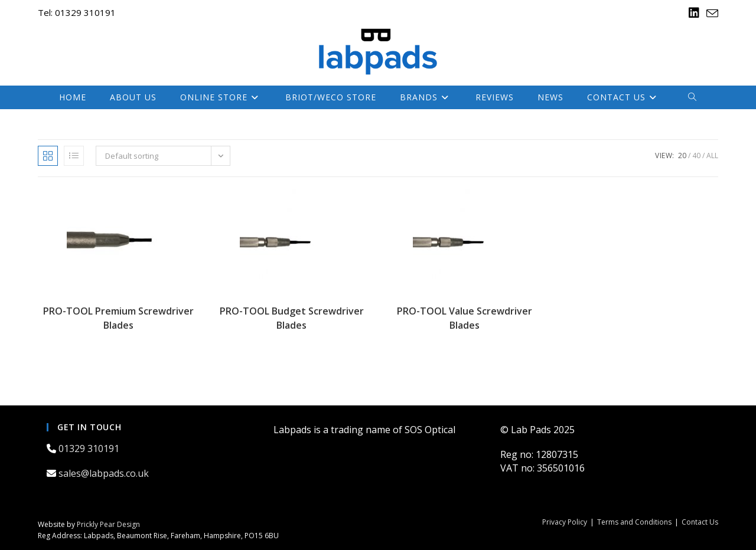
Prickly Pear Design (108, 524)
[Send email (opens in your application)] (711, 14)
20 (682, 155)
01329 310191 (90, 448)
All (712, 155)
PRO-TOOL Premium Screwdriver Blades (118, 318)
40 (696, 155)
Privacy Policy (565, 522)
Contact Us (700, 522)
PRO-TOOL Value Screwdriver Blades (465, 318)
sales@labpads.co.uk (105, 473)
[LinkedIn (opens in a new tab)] (694, 13)
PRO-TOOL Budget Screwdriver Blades (292, 318)
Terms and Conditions (634, 522)
